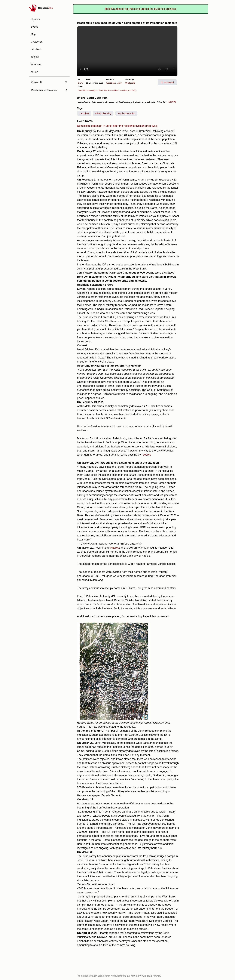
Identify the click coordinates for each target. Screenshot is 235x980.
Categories (37, 42)
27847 (80, 83)
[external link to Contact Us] (49, 81)
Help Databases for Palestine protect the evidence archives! (141, 9)
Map (33, 34)
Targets (35, 57)
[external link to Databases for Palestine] (49, 90)
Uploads (35, 19)
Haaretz (115, 548)
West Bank (111, 83)
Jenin (120, 83)
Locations (36, 49)
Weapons (36, 64)
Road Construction (126, 113)
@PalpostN (130, 83)
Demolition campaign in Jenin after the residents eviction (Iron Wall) (107, 90)
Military (35, 72)
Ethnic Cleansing (103, 113)
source (147, 455)
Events (35, 27)
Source (172, 102)
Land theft (84, 113)
